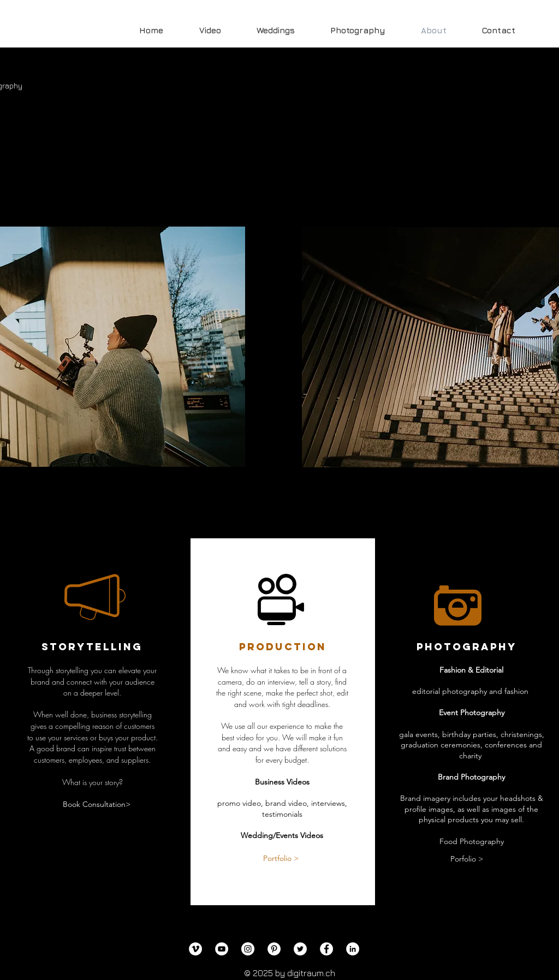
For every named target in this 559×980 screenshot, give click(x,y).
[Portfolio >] (281, 859)
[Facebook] (326, 949)
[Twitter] (300, 949)
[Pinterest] (274, 949)
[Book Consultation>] (97, 805)
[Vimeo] (195, 949)
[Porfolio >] (467, 859)
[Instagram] (248, 949)
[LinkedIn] (353, 949)
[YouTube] (222, 949)
